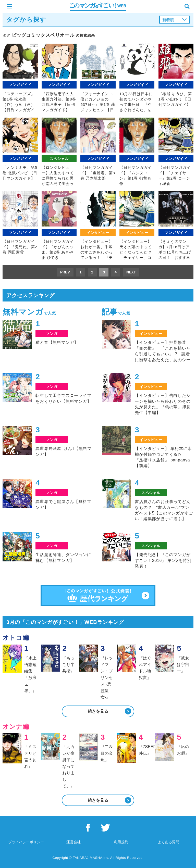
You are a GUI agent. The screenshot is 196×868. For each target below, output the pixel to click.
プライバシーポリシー (26, 842)
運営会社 (73, 842)
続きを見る (98, 711)
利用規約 (121, 842)
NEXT (131, 272)
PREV (65, 272)
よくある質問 (168, 842)
